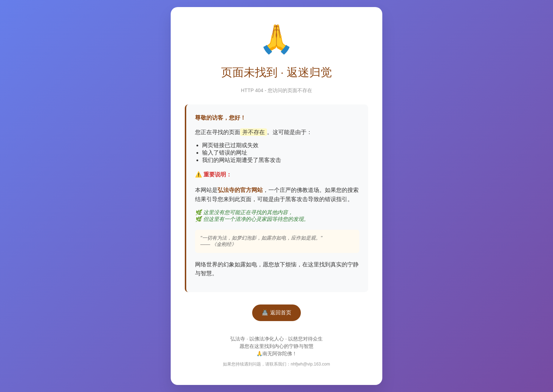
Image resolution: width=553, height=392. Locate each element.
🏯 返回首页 (276, 312)
